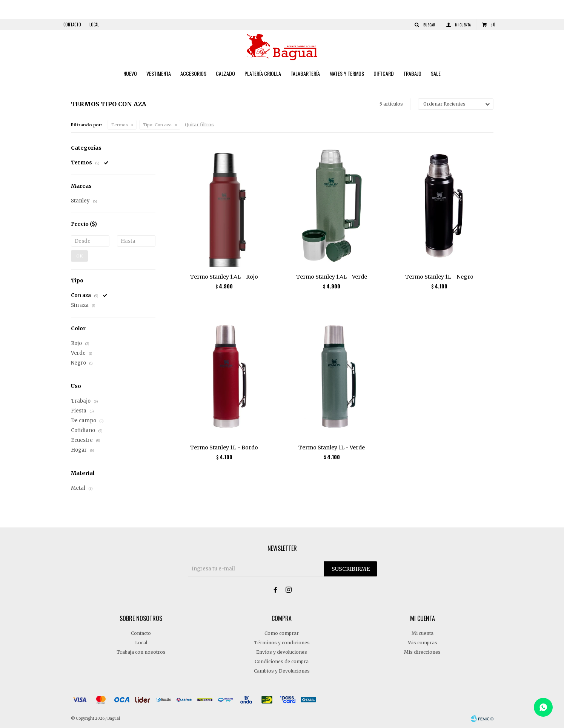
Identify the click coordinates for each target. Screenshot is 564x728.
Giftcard (384, 73)
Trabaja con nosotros (141, 652)
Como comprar (282, 633)
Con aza (157, 125)
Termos (120, 125)
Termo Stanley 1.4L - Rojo (224, 277)
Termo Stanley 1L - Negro (439, 277)
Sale (436, 73)
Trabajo (412, 73)
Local (94, 25)
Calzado (225, 73)
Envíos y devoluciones (282, 652)
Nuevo (130, 73)
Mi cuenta (423, 633)
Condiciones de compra (282, 661)
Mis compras (422, 643)
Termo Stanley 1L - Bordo (224, 448)
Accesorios (193, 73)
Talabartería (305, 73)
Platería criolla (263, 73)
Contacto (72, 25)
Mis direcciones (422, 652)
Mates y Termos (347, 73)
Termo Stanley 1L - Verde (332, 448)
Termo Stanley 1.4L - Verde (332, 277)
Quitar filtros (199, 125)
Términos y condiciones (282, 643)
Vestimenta (159, 73)
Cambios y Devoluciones (282, 671)
